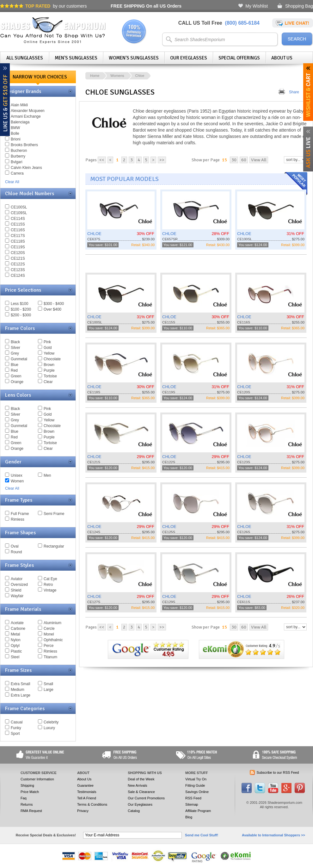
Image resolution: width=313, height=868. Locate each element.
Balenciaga (20, 122)
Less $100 (19, 304)
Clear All (12, 182)
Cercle (49, 629)
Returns (27, 804)
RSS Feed (193, 798)
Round (16, 552)
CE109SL (19, 213)
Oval (15, 546)
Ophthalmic (53, 640)
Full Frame (20, 514)
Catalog (134, 811)
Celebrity (51, 722)
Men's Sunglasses (76, 58)
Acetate (17, 623)
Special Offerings (239, 58)
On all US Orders (146, 6)
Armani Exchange (26, 116)
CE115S (18, 224)
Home (95, 76)
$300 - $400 (54, 304)
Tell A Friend (87, 798)
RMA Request (31, 811)
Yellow (49, 353)
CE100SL (19, 207)
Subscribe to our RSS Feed (278, 772)
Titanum (50, 657)
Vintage (50, 590)
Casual (17, 722)
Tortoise (50, 376)
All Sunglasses (25, 58)
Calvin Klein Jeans (26, 168)
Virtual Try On (196, 779)
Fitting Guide (195, 785)
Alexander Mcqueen (28, 111)
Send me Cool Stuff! (202, 835)
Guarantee (85, 785)
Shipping (27, 785)
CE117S (18, 236)
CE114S (18, 219)
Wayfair (17, 596)
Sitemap (192, 804)
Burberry (18, 156)
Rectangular (54, 546)
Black (15, 342)
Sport (15, 734)
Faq (24, 798)
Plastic (16, 651)
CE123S (18, 270)
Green (16, 376)
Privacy (83, 811)
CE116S (18, 230)
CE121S (18, 258)
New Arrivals (137, 785)
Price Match (30, 792)
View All (259, 160)
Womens (117, 76)
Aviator (17, 579)
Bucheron (19, 151)
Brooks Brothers (24, 145)
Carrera (17, 173)
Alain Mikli (19, 105)
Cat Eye (50, 579)
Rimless (18, 519)
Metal (15, 634)
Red (14, 370)
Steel (15, 657)
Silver (15, 348)
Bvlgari (17, 162)
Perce (49, 646)
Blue (15, 365)
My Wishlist (257, 6)
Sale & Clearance (141, 792)
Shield (16, 590)
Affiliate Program (198, 811)
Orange (17, 382)
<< (102, 160)
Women (17, 481)
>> (162, 160)
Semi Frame (54, 514)
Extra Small (20, 684)
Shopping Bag (299, 6)
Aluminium (52, 623)
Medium (18, 690)
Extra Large (21, 695)
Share (294, 92)
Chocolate (52, 359)
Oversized (19, 585)
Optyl (15, 646)
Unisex (17, 475)
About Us (282, 58)
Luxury (49, 728)
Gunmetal (19, 359)
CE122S (18, 264)
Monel (49, 634)
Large (49, 690)
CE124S (18, 276)
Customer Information (37, 779)
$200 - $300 (21, 315)
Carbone (18, 629)
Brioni (16, 139)
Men (47, 475)
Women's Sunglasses (134, 58)
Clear (48, 382)
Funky (16, 728)
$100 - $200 (21, 309)
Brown (49, 365)
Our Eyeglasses (189, 58)
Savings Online (197, 792)
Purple (49, 370)
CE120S (18, 253)
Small (48, 684)
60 (244, 160)
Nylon (16, 640)
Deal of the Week (141, 779)
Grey (15, 353)
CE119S (18, 247)
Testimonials (87, 792)
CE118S (18, 241)
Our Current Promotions (146, 798)
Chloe (140, 76)
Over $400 (52, 309)
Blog (189, 817)
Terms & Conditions (92, 804)
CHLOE (94, 234)
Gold (48, 348)
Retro (48, 585)
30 (234, 160)
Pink (47, 342)
